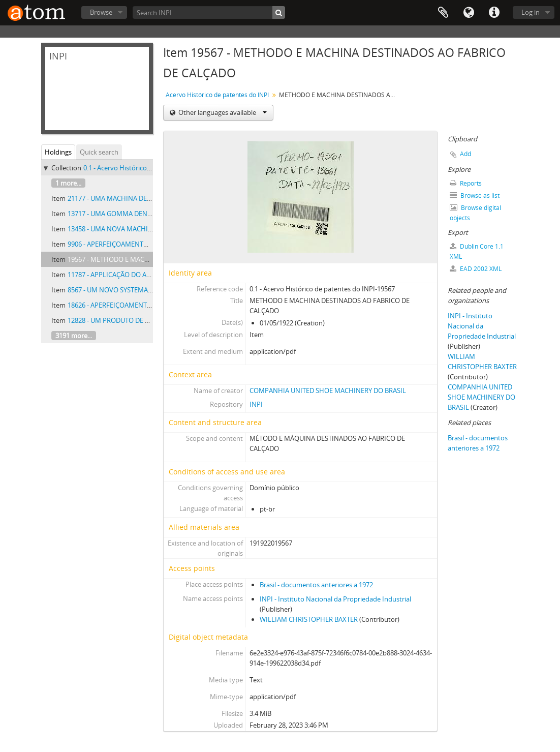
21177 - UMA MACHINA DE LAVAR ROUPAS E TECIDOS (148, 198)
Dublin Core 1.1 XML (477, 251)
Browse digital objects (475, 213)
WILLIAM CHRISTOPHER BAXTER (309, 619)
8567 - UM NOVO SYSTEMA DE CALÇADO (128, 290)
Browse (101, 12)
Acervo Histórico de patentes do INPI (217, 95)
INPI (256, 404)
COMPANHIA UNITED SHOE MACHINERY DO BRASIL (328, 390)
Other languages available (222, 112)
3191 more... (74, 336)
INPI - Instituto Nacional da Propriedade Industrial (335, 599)
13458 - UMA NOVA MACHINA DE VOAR (127, 229)
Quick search (99, 152)
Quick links (494, 13)
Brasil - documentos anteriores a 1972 (316, 585)
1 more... (68, 183)
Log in (531, 12)
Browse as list (475, 195)
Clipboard (443, 13)
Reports (466, 183)
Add (465, 154)
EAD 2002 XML (476, 269)
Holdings (58, 152)
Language (469, 13)
